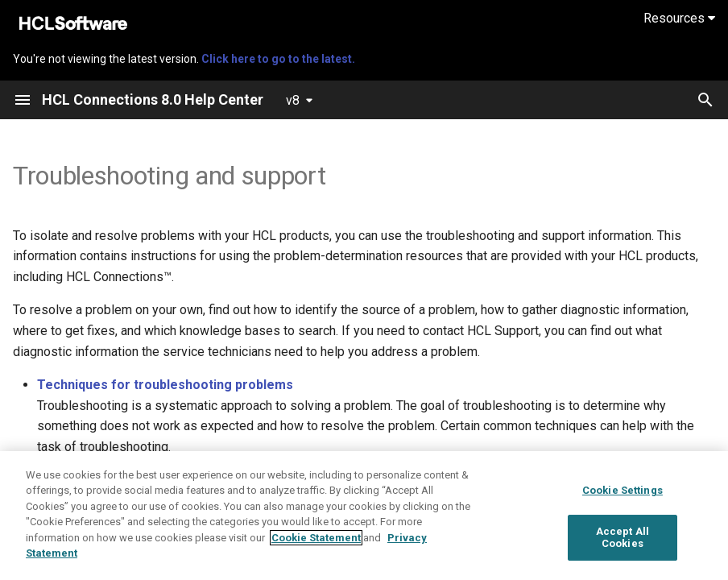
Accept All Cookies (623, 538)
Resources (679, 18)
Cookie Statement (316, 538)
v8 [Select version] (293, 100)
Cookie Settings (623, 490)
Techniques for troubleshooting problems (165, 385)
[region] (364, 516)
